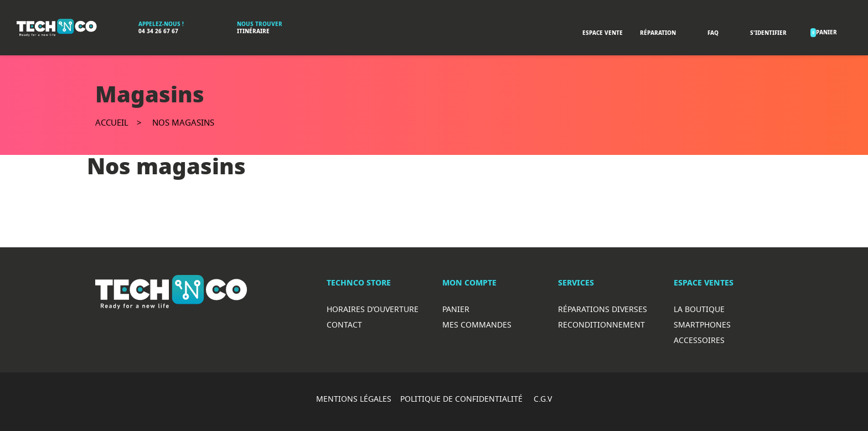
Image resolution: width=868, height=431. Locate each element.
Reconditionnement (601, 324)
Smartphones (702, 324)
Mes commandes (477, 324)
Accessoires (699, 340)
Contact (344, 324)
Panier (456, 309)
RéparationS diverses (603, 309)
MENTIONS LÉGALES (354, 399)
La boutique (699, 309)
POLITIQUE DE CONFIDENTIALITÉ (463, 399)
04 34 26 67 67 (158, 31)
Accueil (112, 122)
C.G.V (543, 399)
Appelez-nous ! (161, 24)
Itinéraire (253, 31)
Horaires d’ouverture (373, 309)
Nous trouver (260, 24)
